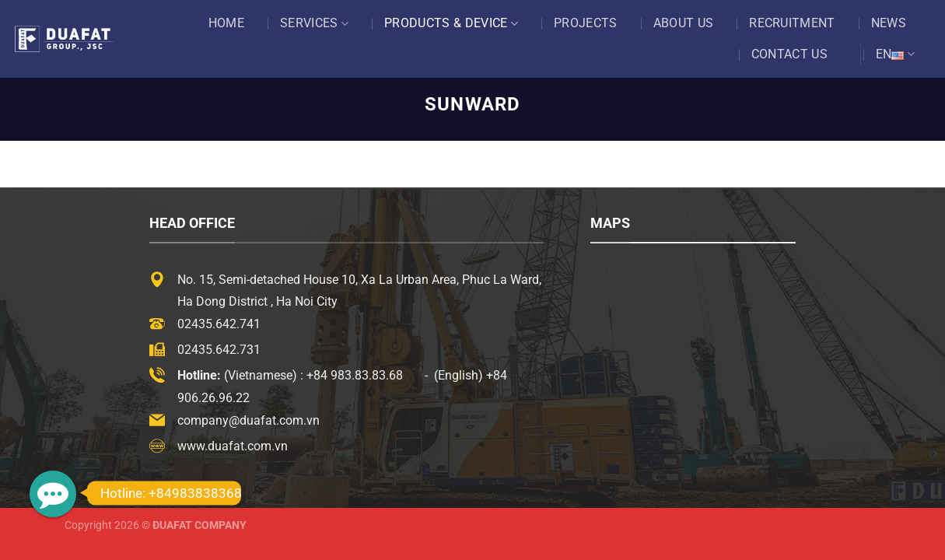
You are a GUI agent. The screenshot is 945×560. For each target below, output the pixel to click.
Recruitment (792, 23)
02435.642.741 (219, 324)
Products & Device (451, 23)
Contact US (789, 54)
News (889, 23)
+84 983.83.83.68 (355, 375)
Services (314, 23)
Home (226, 23)
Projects (586, 23)
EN (895, 54)
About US (684, 23)
